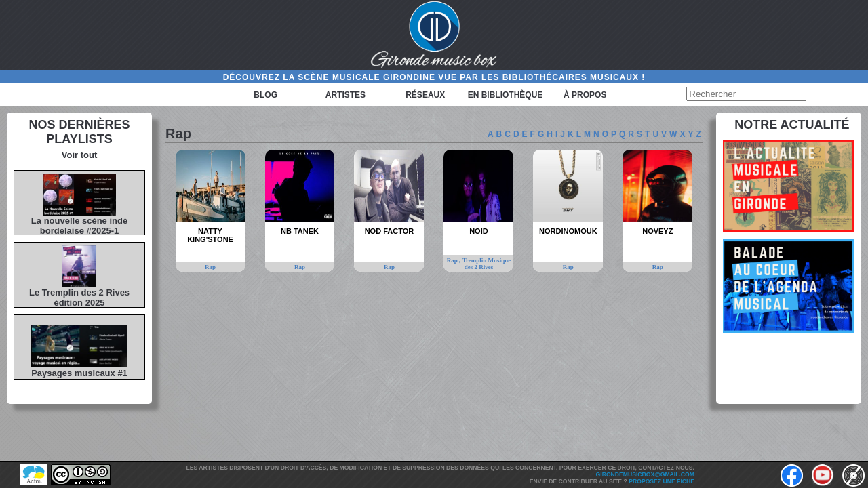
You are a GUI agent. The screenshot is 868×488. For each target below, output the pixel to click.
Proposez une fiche (662, 481)
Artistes (346, 95)
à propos (585, 95)
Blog (265, 95)
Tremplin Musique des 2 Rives (487, 264)
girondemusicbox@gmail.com (645, 474)
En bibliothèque (506, 95)
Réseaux (425, 95)
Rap (210, 267)
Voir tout (79, 155)
